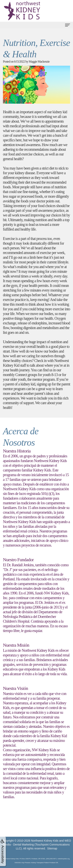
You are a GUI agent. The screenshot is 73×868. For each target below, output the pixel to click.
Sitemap (52, 848)
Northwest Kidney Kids (45, 841)
